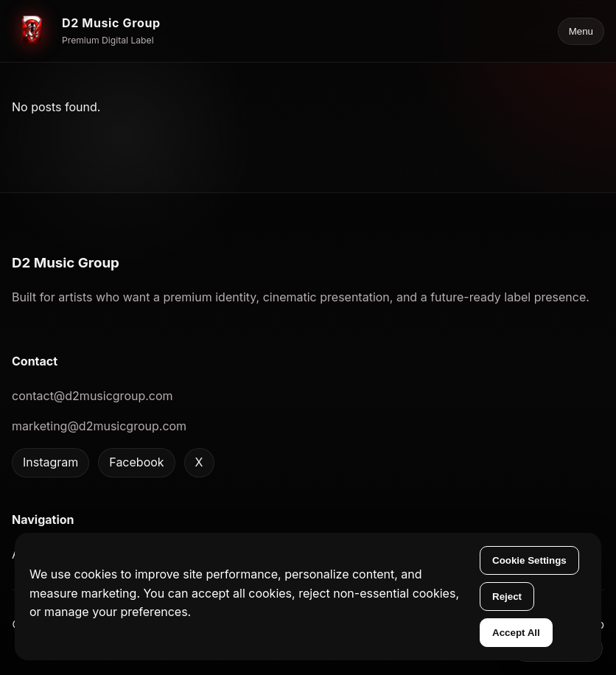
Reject (507, 597)
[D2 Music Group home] (86, 31)
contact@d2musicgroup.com (92, 396)
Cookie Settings (529, 560)
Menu (581, 31)
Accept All (516, 633)
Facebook (136, 462)
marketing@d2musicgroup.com (99, 426)
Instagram (50, 462)
